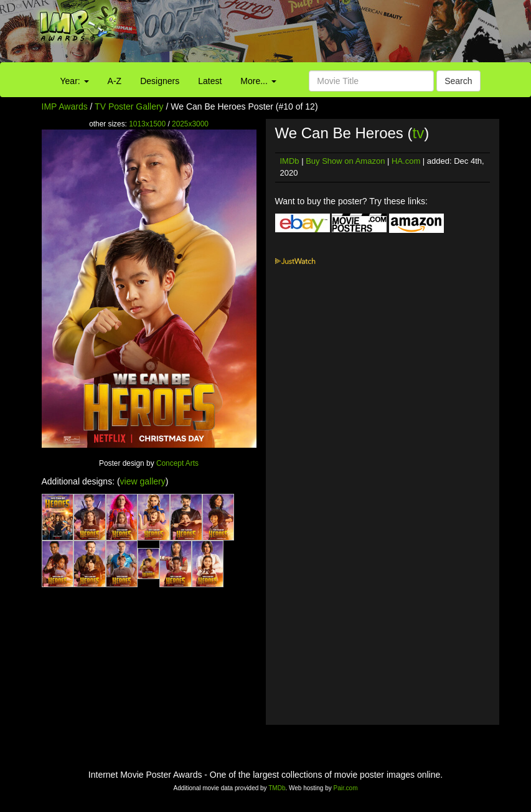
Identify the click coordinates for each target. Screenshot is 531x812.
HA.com (406, 161)
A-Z (115, 81)
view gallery (143, 481)
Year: (75, 81)
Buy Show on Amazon (345, 161)
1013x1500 (147, 124)
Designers (160, 81)
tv (418, 133)
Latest (210, 81)
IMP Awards (65, 106)
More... (258, 81)
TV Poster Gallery (129, 106)
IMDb (290, 161)
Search (458, 81)
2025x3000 (190, 124)
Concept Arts (177, 463)
